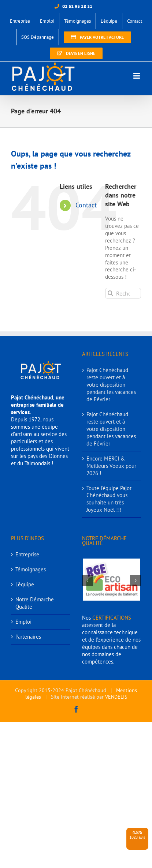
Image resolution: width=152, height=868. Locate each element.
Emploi (23, 622)
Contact (86, 205)
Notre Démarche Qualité (35, 603)
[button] (88, 580)
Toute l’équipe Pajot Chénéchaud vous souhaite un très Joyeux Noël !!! (109, 499)
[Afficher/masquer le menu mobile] (137, 76)
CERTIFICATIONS (112, 618)
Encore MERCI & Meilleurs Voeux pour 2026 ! (111, 466)
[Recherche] (110, 293)
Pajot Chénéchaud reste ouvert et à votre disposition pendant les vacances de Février (111, 385)
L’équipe (25, 584)
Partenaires (28, 637)
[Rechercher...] (123, 293)
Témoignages (31, 569)
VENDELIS (116, 697)
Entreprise (27, 554)
